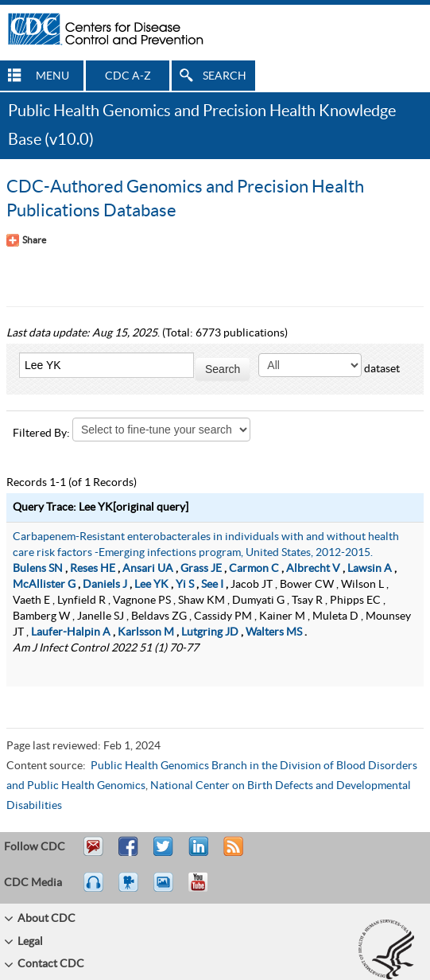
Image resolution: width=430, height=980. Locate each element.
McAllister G (44, 585)
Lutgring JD (210, 632)
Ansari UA (148, 569)
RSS (232, 854)
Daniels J (105, 585)
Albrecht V (313, 569)
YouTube (206, 889)
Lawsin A (370, 569)
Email (93, 854)
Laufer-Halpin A (71, 632)
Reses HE (93, 569)
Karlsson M (146, 632)
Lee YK (151, 585)
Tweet (164, 854)
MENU (52, 76)
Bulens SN (38, 569)
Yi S (185, 585)
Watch (130, 889)
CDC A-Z (128, 76)
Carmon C (254, 569)
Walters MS (274, 632)
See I (212, 585)
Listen (94, 889)
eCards (167, 889)
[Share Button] (26, 240)
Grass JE (201, 569)
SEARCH (225, 76)
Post (196, 854)
